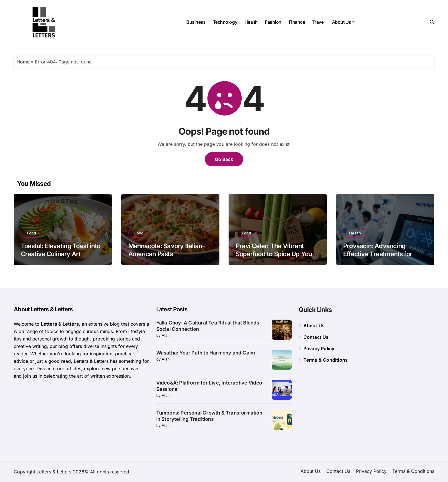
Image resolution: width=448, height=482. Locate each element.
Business (196, 22)
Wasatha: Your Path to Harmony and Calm (206, 353)
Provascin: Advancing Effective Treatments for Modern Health (378, 254)
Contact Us (316, 337)
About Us (343, 22)
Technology (225, 22)
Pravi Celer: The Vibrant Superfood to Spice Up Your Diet (275, 254)
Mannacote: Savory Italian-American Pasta (166, 250)
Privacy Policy (319, 348)
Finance (297, 22)
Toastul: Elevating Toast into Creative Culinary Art (61, 250)
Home (23, 62)
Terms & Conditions (326, 360)
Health (251, 22)
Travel (318, 22)
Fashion (273, 22)
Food (31, 233)
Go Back (224, 159)
